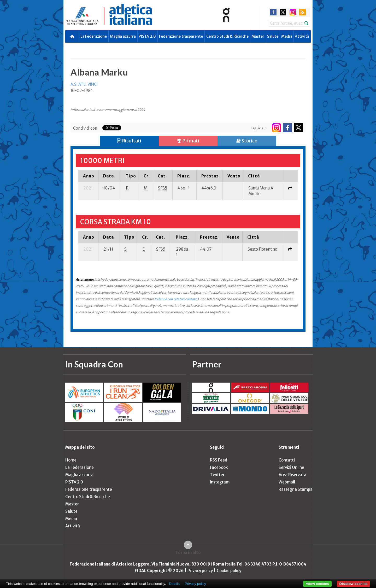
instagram (293, 12)
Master (258, 36)
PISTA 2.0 (147, 36)
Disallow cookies (353, 584)
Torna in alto (188, 553)
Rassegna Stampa (296, 489)
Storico (247, 141)
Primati (188, 141)
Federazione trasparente (181, 36)
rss (302, 12)
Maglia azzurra (123, 36)
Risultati (129, 141)
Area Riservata (292, 475)
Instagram (220, 482)
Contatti (287, 460)
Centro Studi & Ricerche (227, 36)
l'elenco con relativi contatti (176, 299)
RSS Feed (219, 460)
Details (174, 584)
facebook (273, 12)
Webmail (287, 482)
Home (71, 460)
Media (287, 36)
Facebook (219, 467)
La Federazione (94, 36)
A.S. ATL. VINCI (84, 84)
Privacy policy (200, 571)
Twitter (217, 475)
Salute (273, 36)
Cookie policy (229, 571)
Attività (302, 36)
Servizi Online (291, 467)
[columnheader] (88, 176)
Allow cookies (317, 584)
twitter (283, 12)
